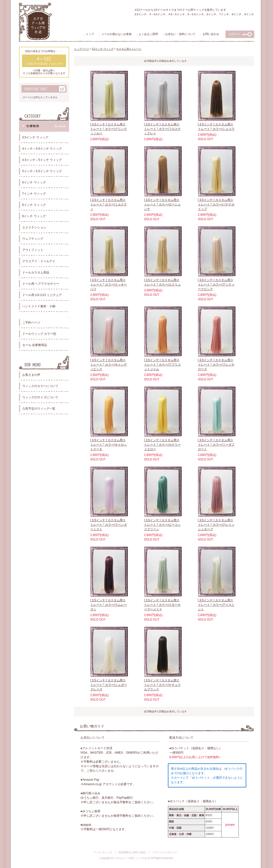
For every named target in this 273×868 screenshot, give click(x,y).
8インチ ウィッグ (34, 205)
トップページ (82, 49)
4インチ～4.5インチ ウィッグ (42, 149)
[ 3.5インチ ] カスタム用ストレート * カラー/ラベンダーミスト (109, 525)
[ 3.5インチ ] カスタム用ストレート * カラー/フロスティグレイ (163, 129)
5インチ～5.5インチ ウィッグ (42, 171)
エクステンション (34, 227)
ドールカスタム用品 (36, 272)
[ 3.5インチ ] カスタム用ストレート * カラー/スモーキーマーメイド (163, 605)
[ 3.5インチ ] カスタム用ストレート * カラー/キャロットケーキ (109, 445)
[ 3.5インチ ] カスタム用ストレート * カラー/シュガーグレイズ (109, 685)
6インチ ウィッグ (34, 182)
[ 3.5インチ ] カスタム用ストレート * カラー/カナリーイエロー (163, 445)
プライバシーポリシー (165, 852)
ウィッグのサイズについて (40, 397)
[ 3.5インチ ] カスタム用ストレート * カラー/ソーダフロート (216, 445)
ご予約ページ (31, 323)
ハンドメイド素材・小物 (39, 306)
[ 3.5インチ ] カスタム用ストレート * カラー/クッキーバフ (109, 284)
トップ (90, 34)
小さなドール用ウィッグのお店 (133, 858)
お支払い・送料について (180, 34)
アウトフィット (33, 250)
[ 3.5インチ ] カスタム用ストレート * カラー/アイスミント (216, 605)
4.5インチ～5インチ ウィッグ (42, 160)
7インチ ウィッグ (34, 194)
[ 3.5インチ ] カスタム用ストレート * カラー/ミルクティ (109, 204)
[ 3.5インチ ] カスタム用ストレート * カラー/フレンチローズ (216, 365)
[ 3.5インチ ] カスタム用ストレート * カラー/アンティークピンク (216, 284)
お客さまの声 (31, 375)
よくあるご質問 (148, 34)
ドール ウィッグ (103, 852)
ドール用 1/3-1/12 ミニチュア (42, 295)
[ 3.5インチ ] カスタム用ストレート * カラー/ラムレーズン (109, 605)
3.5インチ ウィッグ (35, 137)
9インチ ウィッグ (34, 216)
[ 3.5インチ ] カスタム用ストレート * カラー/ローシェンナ (163, 204)
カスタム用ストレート (129, 49)
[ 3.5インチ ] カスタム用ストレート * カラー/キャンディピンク (109, 365)
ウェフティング (33, 239)
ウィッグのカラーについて (40, 386)
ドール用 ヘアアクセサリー (41, 284)
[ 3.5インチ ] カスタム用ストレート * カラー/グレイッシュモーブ (216, 525)
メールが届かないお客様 (116, 34)
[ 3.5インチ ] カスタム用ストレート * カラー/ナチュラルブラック (163, 685)
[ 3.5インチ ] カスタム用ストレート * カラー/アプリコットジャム (163, 365)
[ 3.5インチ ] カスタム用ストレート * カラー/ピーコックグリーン (163, 525)
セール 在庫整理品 (35, 345)
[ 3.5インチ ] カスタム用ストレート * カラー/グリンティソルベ (109, 129)
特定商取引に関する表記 (132, 852)
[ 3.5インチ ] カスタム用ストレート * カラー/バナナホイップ (216, 204)
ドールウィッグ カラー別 (39, 334)
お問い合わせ (211, 34)
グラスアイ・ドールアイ (39, 261)
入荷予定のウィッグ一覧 (39, 409)
